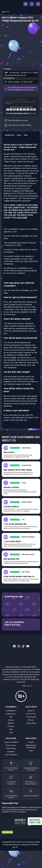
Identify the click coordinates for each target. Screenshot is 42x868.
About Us (31, 711)
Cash (11, 733)
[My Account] (32, 4)
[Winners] (11, 763)
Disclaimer (11, 752)
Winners (31, 720)
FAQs (31, 751)
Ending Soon (11, 714)
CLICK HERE (22, 218)
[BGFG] (31, 777)
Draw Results (31, 717)
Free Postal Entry (11, 755)
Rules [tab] (19, 135)
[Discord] (22, 11)
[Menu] (26, 4)
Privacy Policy (11, 745)
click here (32, 113)
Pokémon (11, 726)
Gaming (11, 720)
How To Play (31, 714)
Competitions (11, 711)
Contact (31, 742)
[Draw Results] (11, 777)
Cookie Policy (11, 748)
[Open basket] (38, 4)
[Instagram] (19, 646)
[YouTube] (28, 646)
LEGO (11, 729)
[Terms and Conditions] (11, 791)
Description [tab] (10, 135)
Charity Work (31, 723)
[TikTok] (23, 646)
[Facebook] (27, 11)
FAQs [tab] (26, 135)
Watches (11, 723)
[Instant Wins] (31, 791)
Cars (11, 717)
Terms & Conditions (11, 742)
